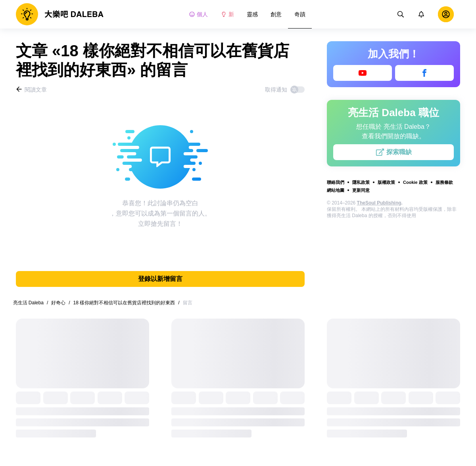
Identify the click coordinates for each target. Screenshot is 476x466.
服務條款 (444, 182)
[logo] (60, 14)
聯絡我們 (336, 182)
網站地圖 (336, 190)
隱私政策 (361, 182)
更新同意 (361, 190)
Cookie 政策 (415, 182)
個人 (198, 14)
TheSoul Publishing (379, 203)
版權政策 (386, 182)
